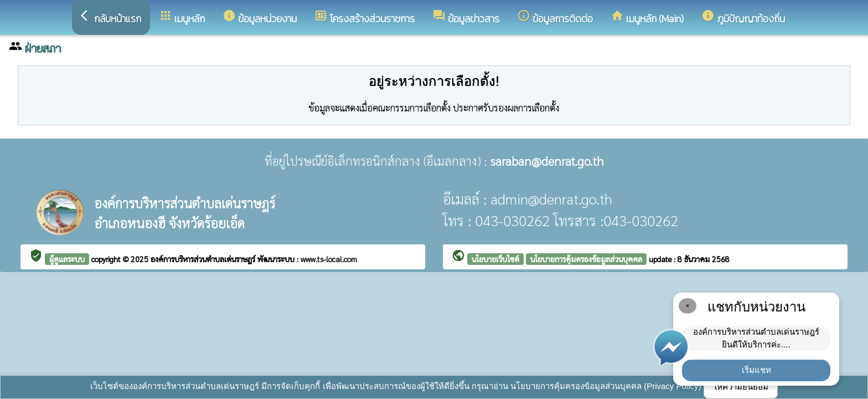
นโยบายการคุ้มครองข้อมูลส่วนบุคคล (586, 259)
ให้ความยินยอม (741, 387)
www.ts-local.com (329, 259)
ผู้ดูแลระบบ (67, 259)
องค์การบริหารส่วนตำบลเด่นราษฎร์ (204, 259)
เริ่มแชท (756, 370)
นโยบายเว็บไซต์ (495, 259)
